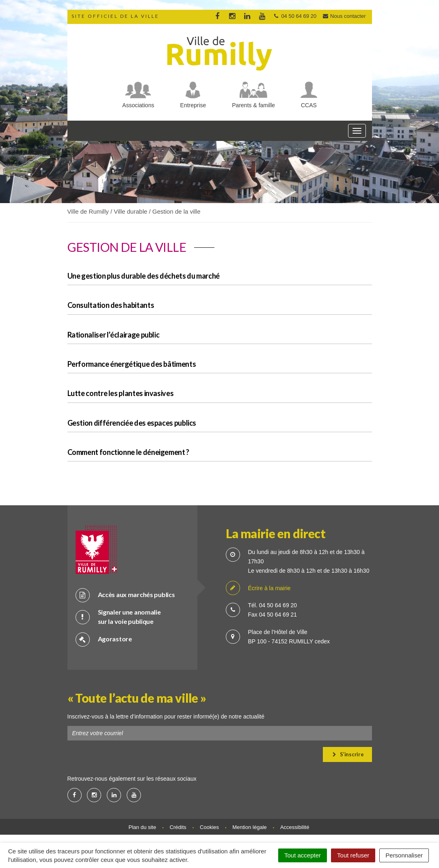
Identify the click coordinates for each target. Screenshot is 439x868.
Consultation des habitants (111, 305)
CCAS (309, 105)
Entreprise (193, 105)
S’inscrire (348, 754)
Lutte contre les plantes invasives (121, 393)
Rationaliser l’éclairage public (114, 335)
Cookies (209, 827)
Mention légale (250, 827)
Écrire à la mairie (258, 588)
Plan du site (143, 827)
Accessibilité (295, 827)
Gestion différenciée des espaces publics (132, 423)
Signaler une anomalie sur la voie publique (118, 617)
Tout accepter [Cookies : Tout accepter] (303, 855)
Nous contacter (344, 16)
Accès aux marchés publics (125, 595)
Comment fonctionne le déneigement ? (128, 452)
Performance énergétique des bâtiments (132, 364)
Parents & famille (253, 105)
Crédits (178, 827)
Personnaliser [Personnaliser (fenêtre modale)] (404, 855)
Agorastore (104, 639)
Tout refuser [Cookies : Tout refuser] (353, 855)
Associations (138, 105)
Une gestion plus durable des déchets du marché (144, 276)
